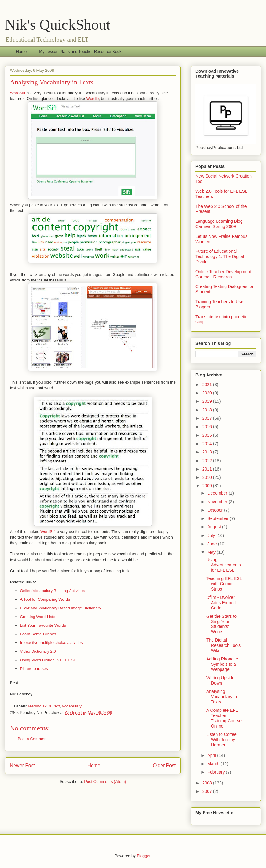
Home (21, 52)
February (217, 772)
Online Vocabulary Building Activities (53, 591)
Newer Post (22, 765)
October (216, 510)
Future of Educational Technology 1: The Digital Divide (220, 256)
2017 (208, 418)
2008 (208, 783)
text (57, 706)
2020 (208, 393)
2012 (208, 461)
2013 (208, 452)
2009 (208, 486)
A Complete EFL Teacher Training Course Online (224, 718)
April (212, 755)
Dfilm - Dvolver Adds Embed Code (221, 603)
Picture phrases (34, 669)
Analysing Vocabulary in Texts (222, 697)
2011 (208, 469)
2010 (208, 477)
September (218, 518)
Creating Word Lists (38, 617)
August (215, 527)
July (212, 535)
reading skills (40, 706)
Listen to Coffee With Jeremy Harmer (221, 740)
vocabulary (72, 706)
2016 (208, 427)
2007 (208, 791)
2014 (208, 444)
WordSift (18, 93)
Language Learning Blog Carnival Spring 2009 (219, 224)
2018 (208, 410)
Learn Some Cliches (38, 634)
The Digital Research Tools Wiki (223, 645)
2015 (208, 435)
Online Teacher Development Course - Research (223, 274)
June (212, 544)
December (218, 493)
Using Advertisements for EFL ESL (223, 565)
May (212, 552)
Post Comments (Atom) (105, 782)
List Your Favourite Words (43, 625)
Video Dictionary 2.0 (38, 651)
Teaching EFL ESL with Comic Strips (224, 584)
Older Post (164, 765)
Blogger (144, 856)
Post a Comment (33, 739)
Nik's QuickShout (58, 25)
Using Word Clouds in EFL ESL (48, 660)
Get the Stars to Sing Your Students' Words (221, 624)
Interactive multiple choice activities (51, 643)
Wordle (92, 99)
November (218, 502)
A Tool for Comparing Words (45, 599)
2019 (208, 401)
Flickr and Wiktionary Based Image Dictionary (61, 608)
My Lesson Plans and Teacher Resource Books (81, 52)
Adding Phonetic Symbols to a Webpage (222, 664)
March (214, 764)
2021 (208, 385)
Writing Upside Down (220, 680)
